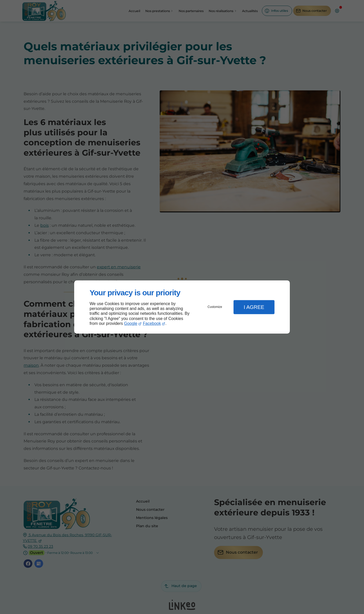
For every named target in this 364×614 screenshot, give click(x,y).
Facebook (152, 323)
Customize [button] (215, 307)
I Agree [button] (254, 307)
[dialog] (182, 307)
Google (131, 323)
